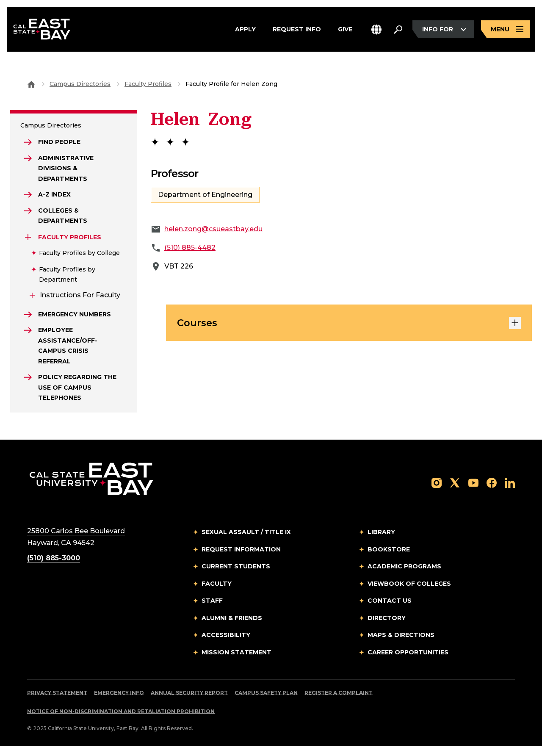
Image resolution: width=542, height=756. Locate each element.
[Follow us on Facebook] (492, 492)
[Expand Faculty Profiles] (29, 243)
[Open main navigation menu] (506, 31)
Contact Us (390, 610)
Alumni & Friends (232, 627)
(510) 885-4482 (190, 248)
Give (345, 30)
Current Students (236, 576)
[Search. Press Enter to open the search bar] (398, 30)
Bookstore (389, 559)
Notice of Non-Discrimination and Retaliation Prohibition (121, 721)
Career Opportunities (408, 662)
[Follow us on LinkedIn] (510, 492)
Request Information (241, 559)
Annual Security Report (189, 702)
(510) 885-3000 (54, 568)
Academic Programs (404, 576)
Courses (349, 324)
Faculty (217, 593)
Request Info (297, 30)
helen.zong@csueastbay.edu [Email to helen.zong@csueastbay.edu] (213, 229)
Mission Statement (236, 662)
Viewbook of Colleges (409, 593)
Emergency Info (119, 702)
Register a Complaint (339, 702)
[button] (376, 31)
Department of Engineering (205, 195)
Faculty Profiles (148, 84)
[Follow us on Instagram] (437, 492)
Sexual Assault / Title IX (246, 542)
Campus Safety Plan (266, 702)
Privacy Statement (57, 702)
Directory (387, 627)
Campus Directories (80, 84)
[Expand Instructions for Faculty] (32, 301)
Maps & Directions (401, 645)
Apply (245, 30)
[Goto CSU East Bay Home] (31, 84)
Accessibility (226, 645)
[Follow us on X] (455, 492)
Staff (212, 610)
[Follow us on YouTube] (473, 492)
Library (381, 542)
